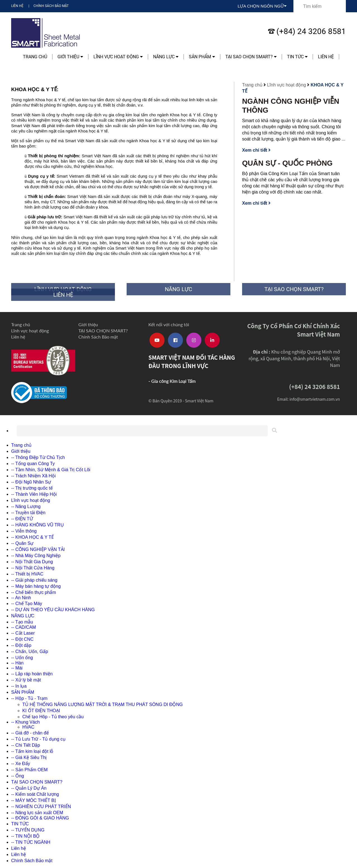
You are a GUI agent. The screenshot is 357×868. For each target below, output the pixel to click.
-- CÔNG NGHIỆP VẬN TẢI (38, 549)
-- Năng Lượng (26, 506)
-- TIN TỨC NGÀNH (31, 842)
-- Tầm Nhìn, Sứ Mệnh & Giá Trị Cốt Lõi (51, 470)
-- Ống (18, 776)
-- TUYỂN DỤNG (28, 830)
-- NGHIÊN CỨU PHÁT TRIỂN (41, 807)
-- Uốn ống (22, 658)
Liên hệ (17, 6)
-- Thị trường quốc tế (32, 488)
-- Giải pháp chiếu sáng (34, 580)
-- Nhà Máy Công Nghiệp (36, 556)
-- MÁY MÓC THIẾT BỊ (33, 800)
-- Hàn (17, 663)
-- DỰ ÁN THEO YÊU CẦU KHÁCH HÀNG (53, 610)
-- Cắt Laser (23, 633)
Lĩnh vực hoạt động (118, 57)
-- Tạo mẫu (22, 622)
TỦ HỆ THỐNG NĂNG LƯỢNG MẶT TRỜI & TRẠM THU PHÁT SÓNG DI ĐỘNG (102, 704)
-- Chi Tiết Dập (26, 745)
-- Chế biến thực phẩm (34, 592)
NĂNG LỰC (166, 57)
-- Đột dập (21, 645)
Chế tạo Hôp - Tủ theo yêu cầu (53, 717)
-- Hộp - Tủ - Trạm (29, 698)
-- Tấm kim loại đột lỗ (32, 751)
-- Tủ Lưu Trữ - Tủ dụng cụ (38, 739)
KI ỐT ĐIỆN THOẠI (41, 711)
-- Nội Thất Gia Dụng (32, 562)
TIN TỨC (297, 57)
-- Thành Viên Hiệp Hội (34, 494)
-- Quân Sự (22, 543)
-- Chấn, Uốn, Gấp (30, 651)
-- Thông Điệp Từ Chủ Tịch (38, 457)
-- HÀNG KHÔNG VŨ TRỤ (38, 525)
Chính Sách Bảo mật (51, 6)
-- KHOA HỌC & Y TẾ (32, 537)
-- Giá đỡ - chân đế (30, 733)
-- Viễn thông (24, 531)
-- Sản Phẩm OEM (29, 770)
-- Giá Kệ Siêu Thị (29, 757)
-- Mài (17, 668)
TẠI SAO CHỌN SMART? (251, 57)
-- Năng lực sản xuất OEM (37, 813)
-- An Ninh (21, 598)
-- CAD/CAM (24, 627)
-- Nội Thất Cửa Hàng (33, 568)
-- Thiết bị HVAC (27, 574)
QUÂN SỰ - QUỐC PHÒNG (287, 163)
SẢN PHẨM (202, 57)
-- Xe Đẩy (21, 764)
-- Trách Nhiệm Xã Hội (33, 476)
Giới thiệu (70, 57)
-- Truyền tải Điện (28, 513)
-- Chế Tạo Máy (27, 604)
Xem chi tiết (256, 150)
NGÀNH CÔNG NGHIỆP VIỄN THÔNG (291, 106)
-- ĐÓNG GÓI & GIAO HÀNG (40, 818)
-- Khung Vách (25, 722)
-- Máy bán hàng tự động (36, 586)
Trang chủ (35, 57)
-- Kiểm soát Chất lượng (35, 794)
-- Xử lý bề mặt (26, 680)
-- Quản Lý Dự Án (29, 788)
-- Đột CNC (22, 639)
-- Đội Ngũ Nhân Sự (31, 482)
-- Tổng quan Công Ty (33, 464)
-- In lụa (19, 686)
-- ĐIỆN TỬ (22, 519)
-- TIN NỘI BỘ (25, 836)
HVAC (28, 727)
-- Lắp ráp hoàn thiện (32, 674)
